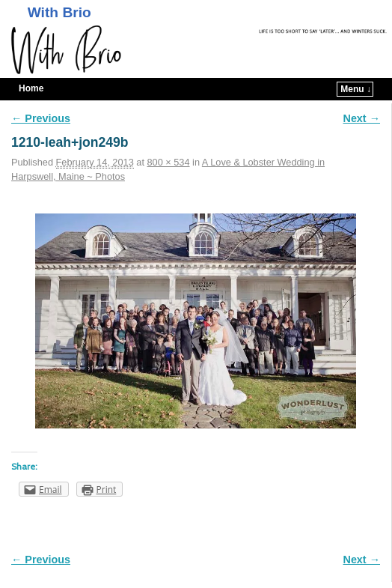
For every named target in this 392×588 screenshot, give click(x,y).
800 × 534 (168, 162)
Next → (362, 118)
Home (31, 88)
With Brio (59, 12)
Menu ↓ (356, 89)
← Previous (41, 118)
